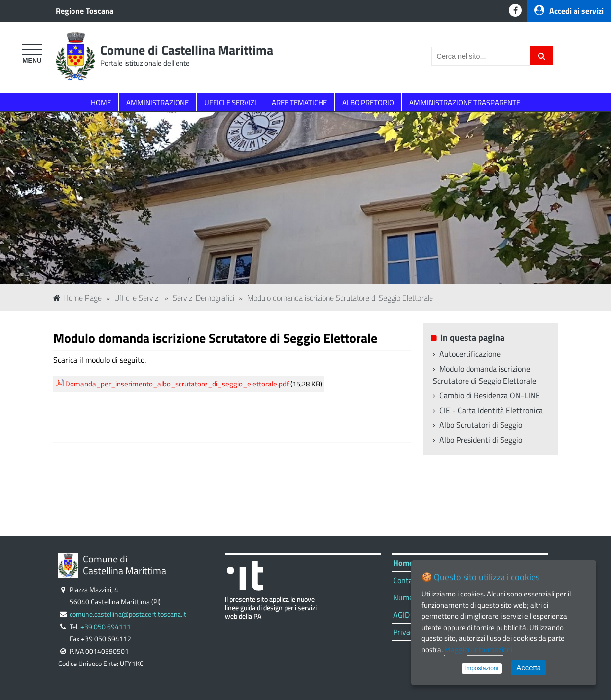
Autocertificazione (470, 354)
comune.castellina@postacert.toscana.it (128, 614)
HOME (101, 102)
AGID (401, 615)
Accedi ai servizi (569, 11)
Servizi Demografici (203, 298)
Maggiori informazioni (478, 649)
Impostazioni (482, 668)
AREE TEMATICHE (299, 102)
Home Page (77, 298)
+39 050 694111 (106, 627)
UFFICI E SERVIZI (230, 102)
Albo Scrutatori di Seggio (481, 425)
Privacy (405, 632)
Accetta (529, 668)
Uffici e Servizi (137, 298)
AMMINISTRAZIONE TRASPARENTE (465, 102)
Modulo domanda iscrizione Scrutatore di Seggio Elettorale (340, 298)
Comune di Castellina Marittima (187, 50)
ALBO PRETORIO (368, 102)
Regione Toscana (85, 11)
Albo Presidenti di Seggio (481, 440)
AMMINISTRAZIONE (158, 102)
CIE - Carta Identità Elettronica (491, 410)
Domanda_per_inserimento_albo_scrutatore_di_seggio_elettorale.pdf (177, 384)
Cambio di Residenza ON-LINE (490, 395)
